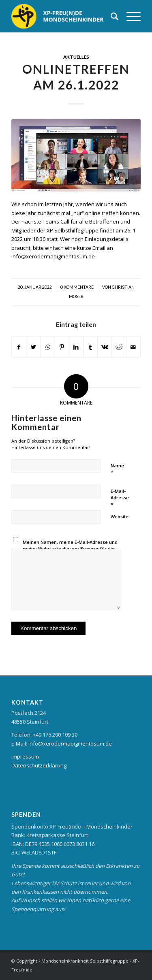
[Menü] (130, 16)
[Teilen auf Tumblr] (90, 347)
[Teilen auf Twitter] (33, 347)
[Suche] (110, 16)
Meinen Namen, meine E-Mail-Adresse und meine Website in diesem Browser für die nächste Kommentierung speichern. (70, 549)
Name (117, 469)
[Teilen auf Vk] (105, 347)
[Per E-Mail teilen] (133, 347)
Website (120, 517)
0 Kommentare (77, 287)
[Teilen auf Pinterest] (62, 347)
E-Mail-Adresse (120, 498)
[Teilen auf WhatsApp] (48, 347)
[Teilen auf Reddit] (119, 347)
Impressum (25, 756)
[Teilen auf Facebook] (19, 347)
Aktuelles (76, 57)
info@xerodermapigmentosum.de (70, 744)
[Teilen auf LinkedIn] (76, 347)
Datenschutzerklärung (39, 765)
